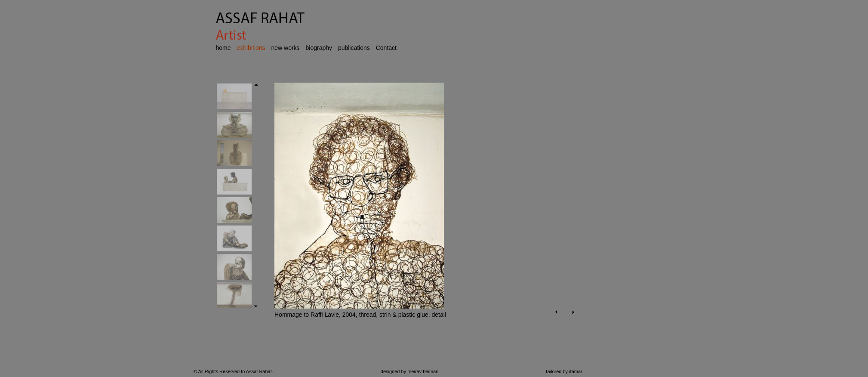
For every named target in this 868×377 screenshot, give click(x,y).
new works (285, 48)
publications (354, 48)
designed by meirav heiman (410, 371)
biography (319, 48)
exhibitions (251, 48)
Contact (386, 48)
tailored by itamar (564, 371)
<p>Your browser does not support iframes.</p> (421, 212)
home (223, 48)
